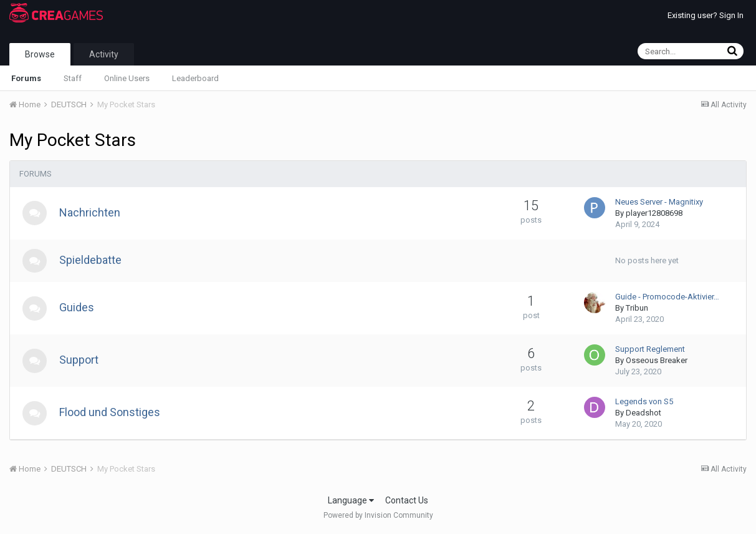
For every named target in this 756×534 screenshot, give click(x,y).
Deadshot (644, 414)
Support (79, 361)
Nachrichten (90, 212)
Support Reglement (650, 350)
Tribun (637, 309)
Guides (77, 308)
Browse (40, 54)
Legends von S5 (644, 403)
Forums (26, 78)
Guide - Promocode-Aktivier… (667, 298)
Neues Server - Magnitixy (659, 202)
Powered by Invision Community (378, 516)
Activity (104, 54)
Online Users (127, 78)
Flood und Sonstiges (110, 413)
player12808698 (654, 213)
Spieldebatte (91, 260)
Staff (73, 78)
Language (351, 501)
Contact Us (407, 501)
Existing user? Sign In (706, 15)
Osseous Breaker (657, 362)
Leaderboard (195, 78)
